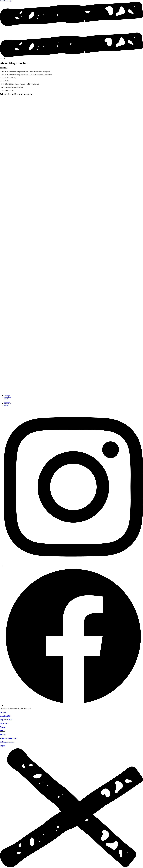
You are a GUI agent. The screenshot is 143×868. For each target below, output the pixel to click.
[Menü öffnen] (71, 57)
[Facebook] (73, 705)
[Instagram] (73, 566)
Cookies (6, 399)
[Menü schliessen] (71, 867)
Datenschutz (7, 397)
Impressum (7, 395)
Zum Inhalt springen (6, 1)
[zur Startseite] (5, 392)
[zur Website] (36, 109)
